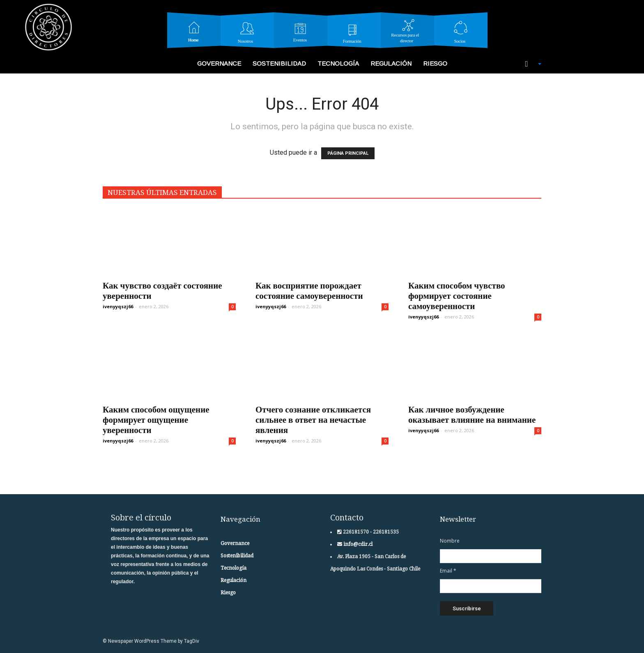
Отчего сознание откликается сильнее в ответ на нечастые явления (313, 420)
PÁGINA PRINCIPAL (348, 153)
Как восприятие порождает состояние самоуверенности (309, 291)
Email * (448, 571)
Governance (219, 63)
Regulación (391, 63)
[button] (529, 64)
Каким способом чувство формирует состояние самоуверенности (457, 296)
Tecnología (338, 63)
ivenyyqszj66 (118, 306)
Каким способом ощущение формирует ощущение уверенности (156, 420)
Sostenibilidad (279, 63)
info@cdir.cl (357, 544)
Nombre (450, 541)
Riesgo (435, 63)
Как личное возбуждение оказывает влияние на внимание (472, 415)
